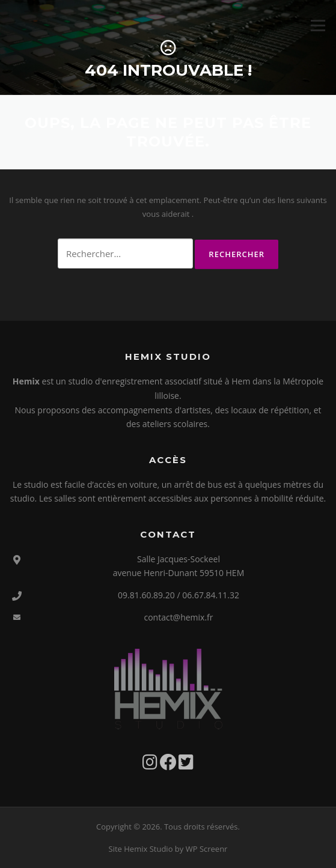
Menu (318, 25)
